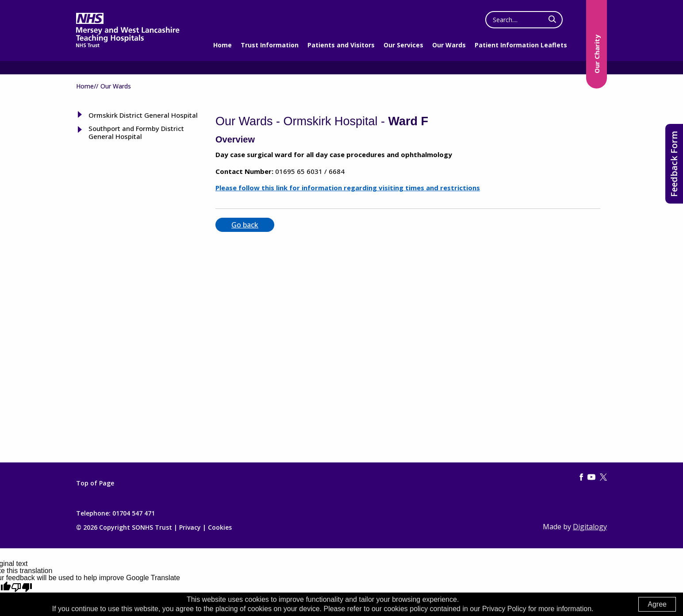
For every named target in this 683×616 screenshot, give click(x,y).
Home (223, 45)
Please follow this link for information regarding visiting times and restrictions (348, 188)
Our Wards (449, 45)
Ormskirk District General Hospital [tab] (143, 115)
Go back (245, 225)
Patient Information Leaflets (521, 45)
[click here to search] (552, 19)
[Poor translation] (22, 587)
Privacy (190, 527)
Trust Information (270, 45)
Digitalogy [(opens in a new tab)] (590, 527)
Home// (87, 86)
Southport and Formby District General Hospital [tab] (136, 132)
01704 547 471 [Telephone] (134, 513)
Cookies (220, 527)
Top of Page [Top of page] (95, 483)
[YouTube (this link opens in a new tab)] (591, 477)
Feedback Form (674, 164)
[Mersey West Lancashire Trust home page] (128, 45)
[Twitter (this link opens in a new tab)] (603, 477)
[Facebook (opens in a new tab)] (581, 477)
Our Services (403, 45)
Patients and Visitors (341, 45)
